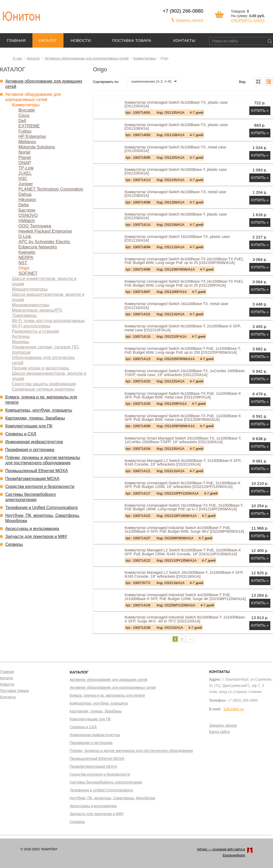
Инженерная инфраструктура (34, 442)
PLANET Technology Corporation (51, 189)
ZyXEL (25, 173)
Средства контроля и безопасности (40, 487)
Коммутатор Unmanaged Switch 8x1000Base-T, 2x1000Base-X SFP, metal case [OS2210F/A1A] (183, 328)
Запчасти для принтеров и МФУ (36, 537)
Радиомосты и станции (35, 331)
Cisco (24, 115)
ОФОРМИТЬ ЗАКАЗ (248, 20)
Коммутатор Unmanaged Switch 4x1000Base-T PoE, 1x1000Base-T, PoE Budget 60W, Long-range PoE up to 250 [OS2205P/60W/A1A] (183, 350)
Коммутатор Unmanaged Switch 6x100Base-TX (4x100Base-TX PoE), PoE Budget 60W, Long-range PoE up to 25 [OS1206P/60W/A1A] (184, 261)
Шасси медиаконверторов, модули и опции (49, 376)
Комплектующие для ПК (29, 426)
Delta (24, 205)
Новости (81, 40)
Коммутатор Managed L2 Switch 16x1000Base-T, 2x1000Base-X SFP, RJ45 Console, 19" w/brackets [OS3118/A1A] (184, 574)
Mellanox (27, 142)
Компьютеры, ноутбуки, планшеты (39, 410)
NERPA (26, 258)
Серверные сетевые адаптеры (43, 389)
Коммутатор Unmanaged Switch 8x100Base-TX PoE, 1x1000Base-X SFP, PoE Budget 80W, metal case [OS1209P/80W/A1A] (183, 418)
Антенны (21, 336)
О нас (17, 58)
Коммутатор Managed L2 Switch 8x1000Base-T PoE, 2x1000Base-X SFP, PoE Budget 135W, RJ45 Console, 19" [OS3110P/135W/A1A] (183, 552)
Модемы (21, 342)
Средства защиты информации (44, 384)
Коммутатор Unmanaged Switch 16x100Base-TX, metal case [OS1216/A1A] (177, 306)
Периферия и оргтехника (30, 450)
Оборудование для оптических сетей (43, 360)
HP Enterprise (32, 136)
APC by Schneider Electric (44, 242)
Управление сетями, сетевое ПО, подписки (46, 350)
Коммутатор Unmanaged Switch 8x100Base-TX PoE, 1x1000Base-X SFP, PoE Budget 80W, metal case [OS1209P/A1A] (183, 395)
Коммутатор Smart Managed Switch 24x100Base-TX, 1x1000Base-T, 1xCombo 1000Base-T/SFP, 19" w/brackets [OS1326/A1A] (183, 440)
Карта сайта (219, 732)
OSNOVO (28, 215)
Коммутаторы (145, 58)
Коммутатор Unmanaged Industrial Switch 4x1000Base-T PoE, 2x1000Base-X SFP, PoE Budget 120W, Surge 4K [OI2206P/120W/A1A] (185, 597)
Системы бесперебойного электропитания (31, 497)
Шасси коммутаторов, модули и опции (44, 281)
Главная (16, 40)
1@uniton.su (234, 709)
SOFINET (28, 273)
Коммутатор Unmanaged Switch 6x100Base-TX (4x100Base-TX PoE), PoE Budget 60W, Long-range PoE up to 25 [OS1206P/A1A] (184, 283)
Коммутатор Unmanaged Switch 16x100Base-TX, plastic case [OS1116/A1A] (177, 238)
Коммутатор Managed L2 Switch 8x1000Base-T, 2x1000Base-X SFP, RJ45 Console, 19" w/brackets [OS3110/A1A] (183, 462)
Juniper (26, 184)
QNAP (25, 163)
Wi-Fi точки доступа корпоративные (48, 321)
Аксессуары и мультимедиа (32, 529)
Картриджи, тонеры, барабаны (35, 418)
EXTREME (29, 126)
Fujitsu (25, 131)
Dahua (25, 194)
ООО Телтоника (35, 226)
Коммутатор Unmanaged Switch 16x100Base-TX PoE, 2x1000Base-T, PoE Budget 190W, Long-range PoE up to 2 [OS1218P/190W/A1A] (184, 507)
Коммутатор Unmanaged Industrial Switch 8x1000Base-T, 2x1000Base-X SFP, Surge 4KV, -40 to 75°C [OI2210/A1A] (185, 619)
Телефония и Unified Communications (42, 508)
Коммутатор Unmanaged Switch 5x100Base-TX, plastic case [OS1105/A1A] (176, 104)
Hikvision (27, 200)
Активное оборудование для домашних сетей (44, 84)
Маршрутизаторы (30, 289)
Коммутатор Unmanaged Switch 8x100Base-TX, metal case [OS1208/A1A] (175, 194)
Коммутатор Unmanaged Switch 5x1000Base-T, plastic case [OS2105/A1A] (176, 171)
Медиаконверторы (31, 305)
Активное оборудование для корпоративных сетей (87, 58)
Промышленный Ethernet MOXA (36, 471)
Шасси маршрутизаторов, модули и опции (48, 297)
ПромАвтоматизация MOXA (32, 479)
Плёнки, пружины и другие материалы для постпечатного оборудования (43, 460)
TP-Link (26, 168)
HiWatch (27, 221)
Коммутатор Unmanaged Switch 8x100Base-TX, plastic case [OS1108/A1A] (176, 127)
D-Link (25, 236)
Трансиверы (24, 315)
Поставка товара (132, 40)
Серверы (14, 544)
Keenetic (27, 252)
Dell (22, 121)
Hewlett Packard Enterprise (45, 231)
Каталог (48, 40)
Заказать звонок (190, 20)
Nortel (24, 152)
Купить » (260, 111)
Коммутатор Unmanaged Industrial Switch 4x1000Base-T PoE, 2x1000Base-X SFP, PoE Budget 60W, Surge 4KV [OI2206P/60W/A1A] (184, 530)
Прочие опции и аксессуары (41, 368)
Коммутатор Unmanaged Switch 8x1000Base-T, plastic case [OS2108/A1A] (176, 216)
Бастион (27, 210)
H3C (23, 179)
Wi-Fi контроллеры (31, 326)
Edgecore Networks (38, 247)
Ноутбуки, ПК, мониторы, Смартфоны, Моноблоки (43, 518)
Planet (25, 158)
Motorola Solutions (37, 147)
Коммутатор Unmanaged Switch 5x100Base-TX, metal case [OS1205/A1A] (175, 149)
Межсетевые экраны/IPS (37, 310)
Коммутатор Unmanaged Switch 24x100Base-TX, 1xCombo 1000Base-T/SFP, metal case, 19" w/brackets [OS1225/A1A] (185, 373)
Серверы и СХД (21, 434)
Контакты (184, 40)
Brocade (27, 110)
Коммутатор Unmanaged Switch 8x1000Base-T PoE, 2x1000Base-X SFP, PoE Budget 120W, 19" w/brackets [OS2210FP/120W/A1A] (183, 485)
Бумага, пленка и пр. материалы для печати (41, 400)
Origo (24, 268)
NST (23, 263)
